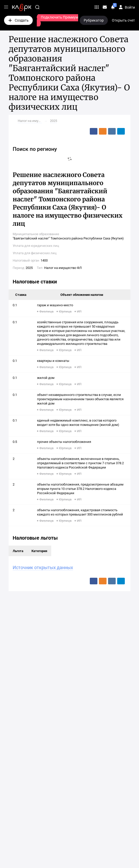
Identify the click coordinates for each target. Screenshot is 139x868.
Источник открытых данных (43, 567)
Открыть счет (123, 20)
